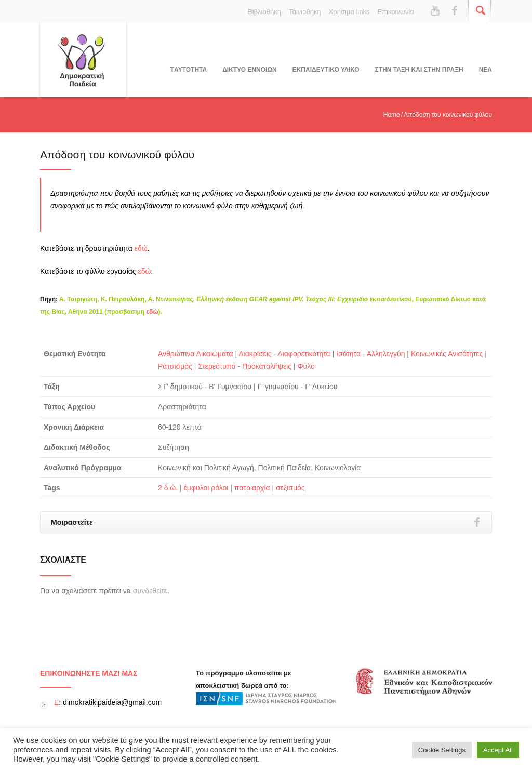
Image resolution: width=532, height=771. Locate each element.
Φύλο (306, 366)
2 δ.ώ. (168, 488)
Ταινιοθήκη (305, 12)
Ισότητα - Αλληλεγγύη (370, 354)
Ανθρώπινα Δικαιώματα (196, 354)
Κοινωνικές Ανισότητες (447, 354)
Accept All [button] (498, 750)
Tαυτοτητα (189, 70)
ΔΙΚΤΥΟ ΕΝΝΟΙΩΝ (249, 70)
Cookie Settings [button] (442, 750)
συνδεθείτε (150, 591)
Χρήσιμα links (349, 12)
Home (392, 115)
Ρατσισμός (175, 366)
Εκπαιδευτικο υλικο (326, 70)
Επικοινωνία (396, 12)
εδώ (141, 248)
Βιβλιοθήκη (264, 12)
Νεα (486, 70)
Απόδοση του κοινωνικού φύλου (117, 155)
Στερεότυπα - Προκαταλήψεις (245, 366)
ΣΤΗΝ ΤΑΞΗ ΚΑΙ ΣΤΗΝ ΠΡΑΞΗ (419, 70)
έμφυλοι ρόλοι (206, 488)
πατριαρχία (252, 488)
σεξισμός (290, 488)
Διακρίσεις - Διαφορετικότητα (284, 354)
